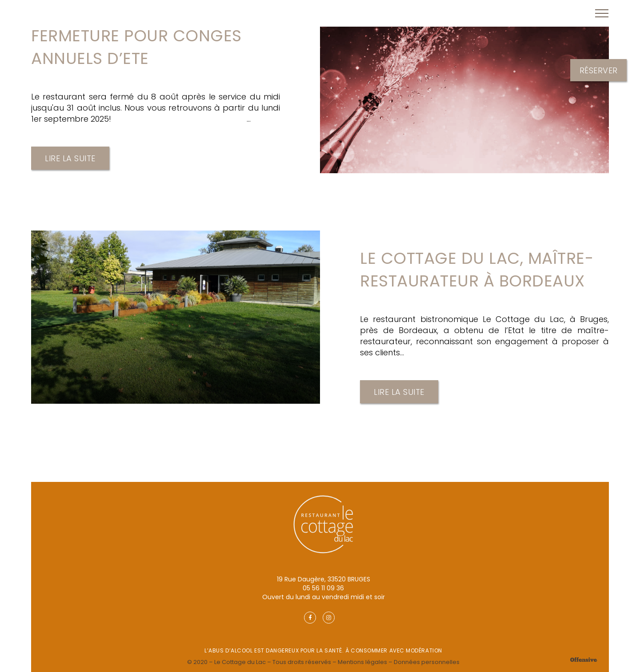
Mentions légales (362, 662)
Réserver (599, 70)
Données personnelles (427, 662)
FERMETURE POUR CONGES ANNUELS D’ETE (136, 47)
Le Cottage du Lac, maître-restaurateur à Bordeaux (477, 270)
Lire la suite (70, 158)
